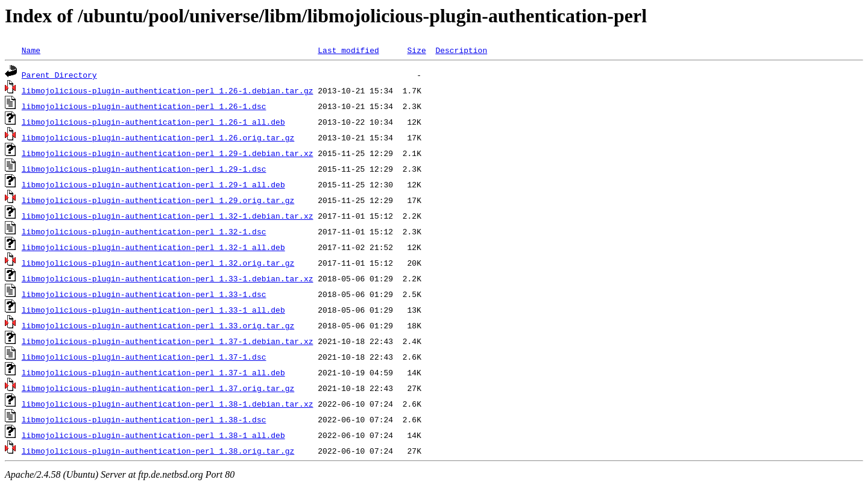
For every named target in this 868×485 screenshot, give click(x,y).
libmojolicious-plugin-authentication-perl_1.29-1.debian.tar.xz (168, 153)
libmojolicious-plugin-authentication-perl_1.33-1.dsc (144, 294)
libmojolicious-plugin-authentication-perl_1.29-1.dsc (144, 169)
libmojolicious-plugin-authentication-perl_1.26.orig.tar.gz (158, 137)
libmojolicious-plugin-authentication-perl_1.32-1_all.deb (153, 247)
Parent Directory (59, 75)
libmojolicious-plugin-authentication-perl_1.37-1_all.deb (153, 372)
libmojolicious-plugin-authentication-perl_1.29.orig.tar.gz (158, 200)
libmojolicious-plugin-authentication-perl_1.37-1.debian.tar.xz (168, 341)
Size (416, 50)
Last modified (348, 50)
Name (31, 50)
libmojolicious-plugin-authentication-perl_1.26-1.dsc (144, 106)
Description (461, 50)
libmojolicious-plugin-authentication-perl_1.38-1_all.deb (153, 435)
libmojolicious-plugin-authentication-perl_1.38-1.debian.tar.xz (168, 404)
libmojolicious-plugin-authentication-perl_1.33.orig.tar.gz (158, 325)
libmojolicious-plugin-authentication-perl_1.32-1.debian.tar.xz (168, 216)
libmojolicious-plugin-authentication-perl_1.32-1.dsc (144, 231)
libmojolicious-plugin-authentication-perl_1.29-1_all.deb (153, 184)
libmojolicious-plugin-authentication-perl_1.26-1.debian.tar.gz (168, 90)
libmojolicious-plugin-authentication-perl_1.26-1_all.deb (153, 122)
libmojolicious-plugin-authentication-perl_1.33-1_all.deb (153, 310)
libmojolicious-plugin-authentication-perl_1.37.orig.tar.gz (158, 388)
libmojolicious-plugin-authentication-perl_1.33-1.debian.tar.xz (168, 278)
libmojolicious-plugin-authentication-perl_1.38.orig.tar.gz (158, 451)
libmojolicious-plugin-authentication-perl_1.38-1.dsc (144, 419)
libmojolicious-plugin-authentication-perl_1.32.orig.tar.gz (158, 263)
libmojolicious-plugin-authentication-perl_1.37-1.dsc (144, 357)
